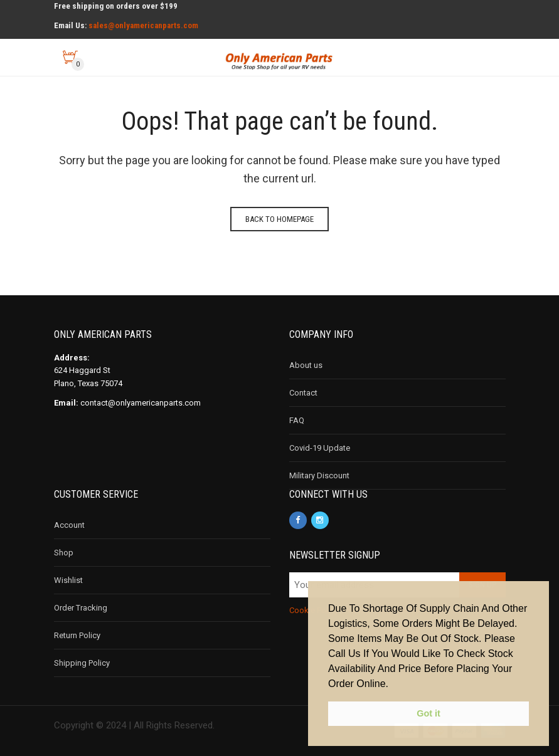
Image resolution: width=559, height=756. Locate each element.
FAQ (297, 420)
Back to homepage (279, 219)
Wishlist (68, 580)
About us (306, 365)
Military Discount (319, 475)
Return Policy (77, 635)
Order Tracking (81, 608)
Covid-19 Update (320, 448)
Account (69, 525)
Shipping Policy (82, 663)
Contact (303, 393)
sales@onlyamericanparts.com (143, 25)
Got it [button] (429, 713)
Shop (64, 553)
